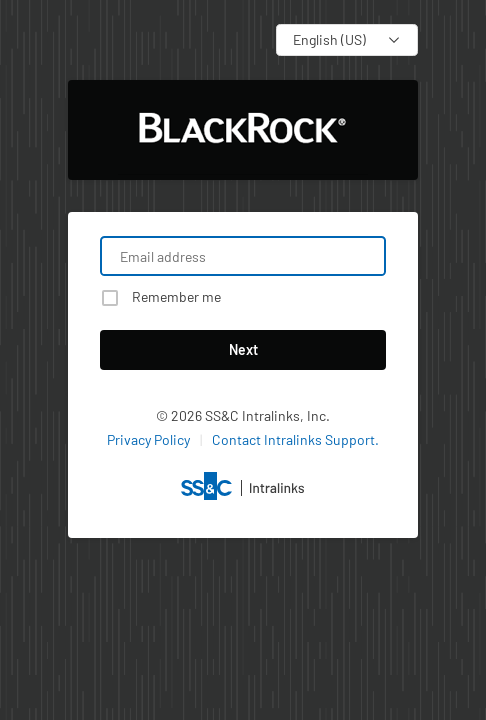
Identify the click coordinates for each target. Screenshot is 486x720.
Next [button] (243, 349)
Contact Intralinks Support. (295, 439)
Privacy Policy (148, 439)
